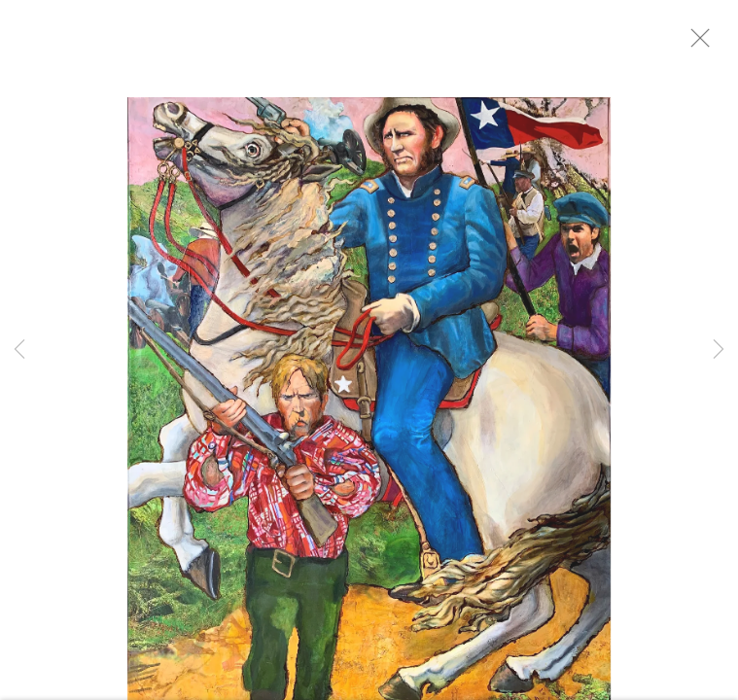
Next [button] (719, 350)
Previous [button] (19, 350)
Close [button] (714, 44)
